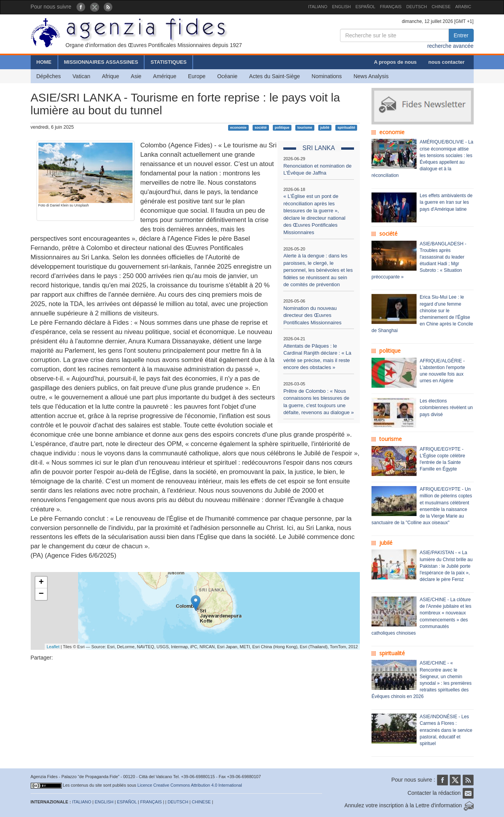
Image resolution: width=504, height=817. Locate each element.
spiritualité (346, 128)
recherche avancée (450, 46)
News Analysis (371, 76)
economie (238, 128)
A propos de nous (395, 62)
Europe (197, 76)
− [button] (41, 594)
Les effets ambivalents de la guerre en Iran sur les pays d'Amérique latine (446, 202)
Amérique (165, 76)
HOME (44, 62)
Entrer (461, 35)
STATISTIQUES (168, 62)
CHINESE (441, 7)
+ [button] (41, 583)
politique (282, 128)
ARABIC (463, 7)
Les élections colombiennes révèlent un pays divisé (446, 408)
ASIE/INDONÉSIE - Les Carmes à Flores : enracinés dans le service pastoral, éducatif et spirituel (446, 730)
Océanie (227, 76)
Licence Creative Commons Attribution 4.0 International (190, 785)
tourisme (305, 128)
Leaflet (53, 647)
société (261, 128)
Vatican (82, 76)
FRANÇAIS (391, 7)
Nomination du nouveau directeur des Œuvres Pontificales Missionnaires (312, 315)
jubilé (325, 128)
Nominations (327, 76)
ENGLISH (341, 7)
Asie (136, 76)
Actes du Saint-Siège (275, 76)
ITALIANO (318, 7)
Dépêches (49, 76)
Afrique (110, 76)
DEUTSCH (416, 7)
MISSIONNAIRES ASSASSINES (101, 62)
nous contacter (446, 62)
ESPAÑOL (365, 7)
